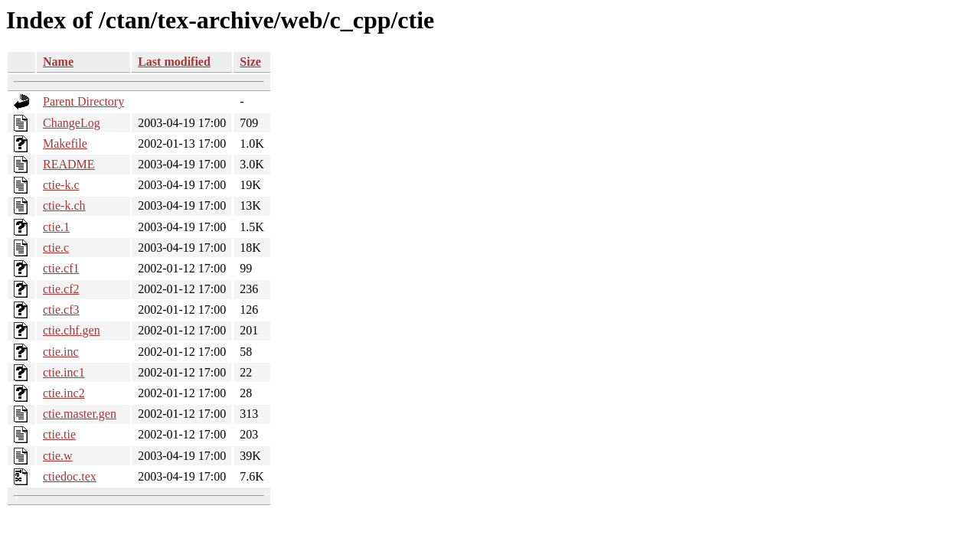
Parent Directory (83, 101)
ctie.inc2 (64, 393)
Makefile (65, 143)
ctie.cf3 (61, 310)
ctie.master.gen (80, 414)
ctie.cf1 (61, 268)
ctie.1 (56, 227)
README (69, 164)
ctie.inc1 (64, 372)
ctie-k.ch (64, 205)
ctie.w (58, 456)
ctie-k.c (61, 185)
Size (250, 62)
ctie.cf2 (61, 289)
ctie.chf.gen (72, 330)
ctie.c (56, 248)
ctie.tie (59, 434)
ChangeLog (72, 123)
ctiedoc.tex (70, 476)
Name (58, 62)
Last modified (174, 62)
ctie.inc (61, 352)
